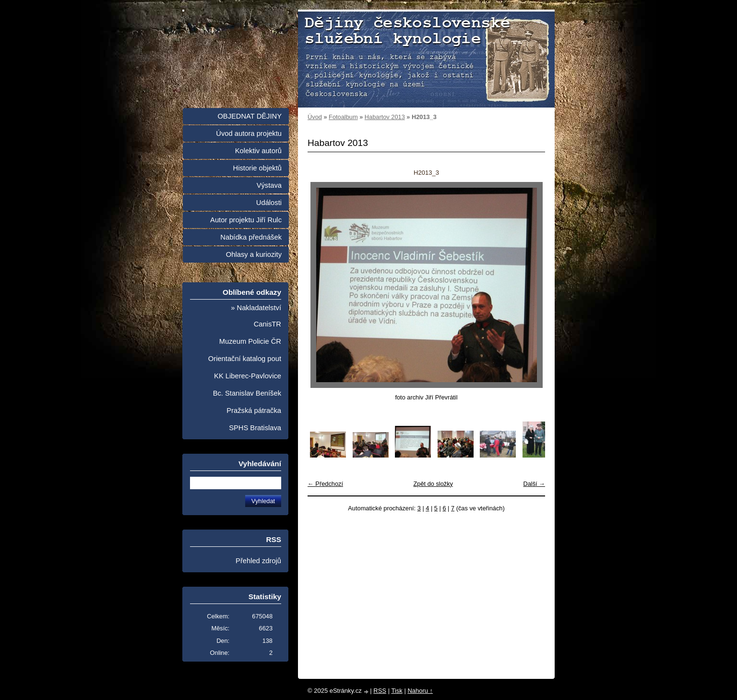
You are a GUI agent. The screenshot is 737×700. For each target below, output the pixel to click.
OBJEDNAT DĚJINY (250, 116)
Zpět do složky (433, 484)
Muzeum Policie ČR (250, 341)
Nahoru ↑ (420, 691)
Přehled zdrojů (258, 561)
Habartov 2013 (385, 117)
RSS (380, 691)
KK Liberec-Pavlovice (248, 376)
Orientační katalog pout (245, 359)
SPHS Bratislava (255, 428)
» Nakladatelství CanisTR (256, 316)
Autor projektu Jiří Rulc (246, 220)
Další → (534, 484)
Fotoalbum (343, 117)
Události (269, 203)
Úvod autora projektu (249, 133)
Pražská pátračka (254, 410)
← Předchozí (325, 484)
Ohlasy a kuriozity (254, 254)
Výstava (269, 185)
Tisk (397, 691)
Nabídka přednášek (251, 237)
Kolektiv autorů (258, 151)
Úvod (315, 117)
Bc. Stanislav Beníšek (247, 393)
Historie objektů (257, 168)
